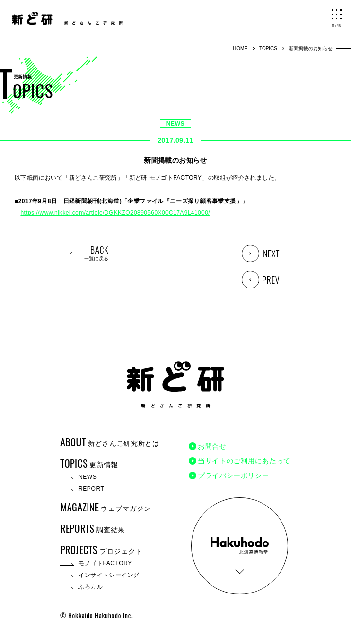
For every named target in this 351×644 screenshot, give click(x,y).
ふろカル (90, 587)
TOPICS (268, 48)
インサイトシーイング (109, 575)
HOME (240, 48)
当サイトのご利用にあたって (244, 461)
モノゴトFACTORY (105, 563)
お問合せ (212, 446)
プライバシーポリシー (234, 475)
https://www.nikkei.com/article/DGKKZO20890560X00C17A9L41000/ (115, 213)
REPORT (91, 489)
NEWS (175, 124)
